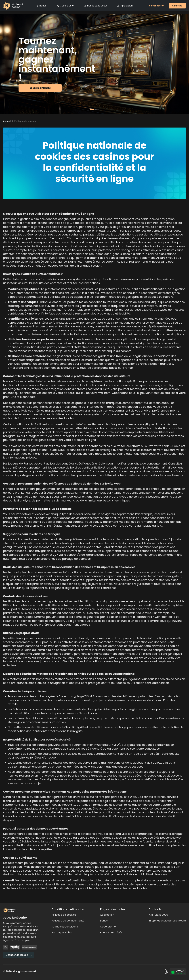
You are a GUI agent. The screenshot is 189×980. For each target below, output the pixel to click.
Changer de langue (17, 955)
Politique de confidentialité (68, 921)
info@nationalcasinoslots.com (167, 921)
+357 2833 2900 (158, 915)
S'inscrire (177, 6)
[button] (92, 110)
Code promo (65, 6)
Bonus (41, 6)
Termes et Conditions (65, 927)
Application (125, 6)
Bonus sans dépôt (95, 6)
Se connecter (156, 6)
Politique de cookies (64, 915)
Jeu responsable (62, 932)
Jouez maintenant (40, 88)
